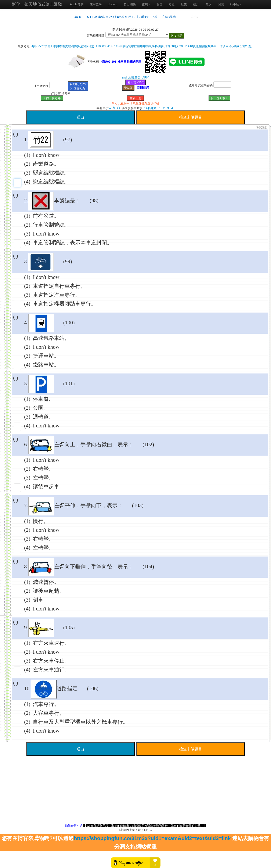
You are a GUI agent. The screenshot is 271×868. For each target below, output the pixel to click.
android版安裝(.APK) (135, 77)
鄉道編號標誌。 (51, 182)
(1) (27, 155)
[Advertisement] (135, 794)
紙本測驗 (143, 88)
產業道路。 (46, 164)
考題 (172, 4)
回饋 (221, 4)
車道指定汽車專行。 (57, 295)
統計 (196, 4)
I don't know (46, 155)
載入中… (135, 15)
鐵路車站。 (46, 365)
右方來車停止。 (51, 661)
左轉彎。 (43, 478)
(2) (27, 164)
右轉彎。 (43, 469)
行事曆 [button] (236, 4)
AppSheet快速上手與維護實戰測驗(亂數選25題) (63, 46)
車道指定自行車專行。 (59, 286)
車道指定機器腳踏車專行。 (65, 304)
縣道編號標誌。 (51, 173)
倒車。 (41, 600)
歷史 (184, 4)
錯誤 (209, 4)
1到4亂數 (150, 108)
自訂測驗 (130, 4)
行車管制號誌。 (51, 225)
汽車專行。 (46, 704)
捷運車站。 (46, 356)
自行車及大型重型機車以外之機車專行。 (80, 722)
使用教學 (96, 4)
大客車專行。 (49, 713)
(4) (27, 182)
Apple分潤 (77, 4)
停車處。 (43, 399)
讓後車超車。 (49, 487)
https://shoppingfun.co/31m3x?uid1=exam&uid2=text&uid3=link (152, 838)
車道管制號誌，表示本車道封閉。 (73, 243)
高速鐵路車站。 (51, 338)
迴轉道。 (43, 417)
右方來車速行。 (51, 643)
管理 (159, 4)
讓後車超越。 (49, 591)
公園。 (41, 408)
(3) (27, 173)
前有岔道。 (46, 216)
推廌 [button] (146, 4)
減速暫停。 (46, 582)
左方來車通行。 (51, 670)
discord (113, 4)
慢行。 (41, 521)
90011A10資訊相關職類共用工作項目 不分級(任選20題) (216, 46)
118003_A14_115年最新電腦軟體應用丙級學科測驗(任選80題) (137, 46)
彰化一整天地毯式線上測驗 (37, 4)
